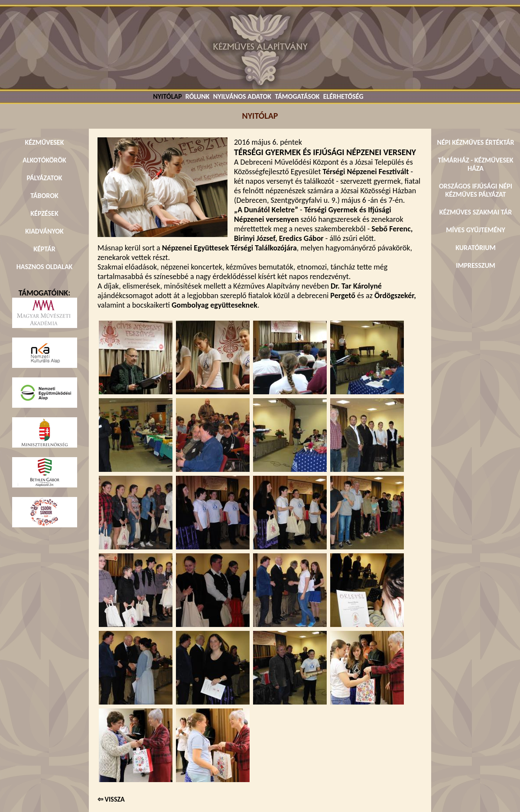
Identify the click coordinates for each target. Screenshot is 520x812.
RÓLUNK (198, 96)
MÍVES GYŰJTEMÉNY (476, 230)
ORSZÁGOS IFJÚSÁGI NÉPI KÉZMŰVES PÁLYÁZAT (476, 190)
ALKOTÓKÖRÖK (44, 160)
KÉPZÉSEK (44, 213)
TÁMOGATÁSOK (297, 96)
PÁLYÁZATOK (44, 178)
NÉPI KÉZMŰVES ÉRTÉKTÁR (475, 142)
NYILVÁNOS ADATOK (242, 96)
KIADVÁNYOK (44, 231)
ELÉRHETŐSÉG (343, 96)
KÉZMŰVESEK (45, 142)
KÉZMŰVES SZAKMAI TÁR (476, 212)
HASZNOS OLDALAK (45, 267)
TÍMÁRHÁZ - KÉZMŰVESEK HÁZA (475, 164)
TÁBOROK (44, 196)
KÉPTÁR (44, 249)
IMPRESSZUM (476, 265)
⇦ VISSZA (111, 799)
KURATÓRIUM (475, 248)
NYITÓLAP (167, 96)
